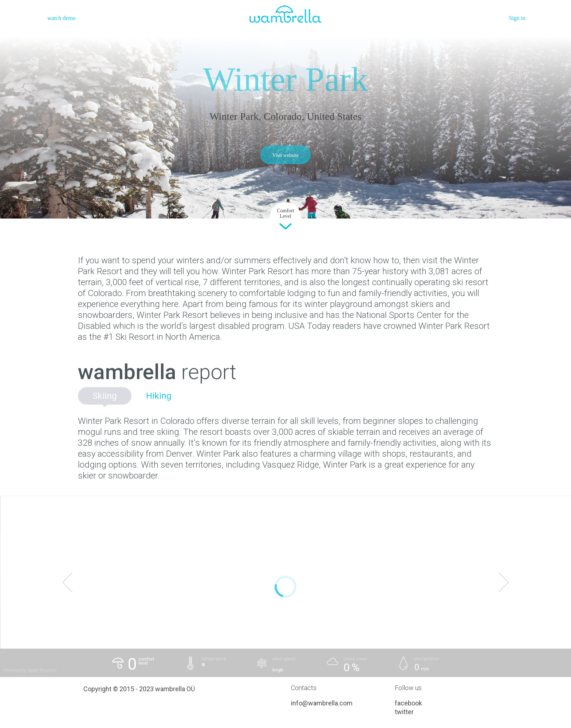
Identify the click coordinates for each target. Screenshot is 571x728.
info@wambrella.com (322, 703)
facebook (408, 703)
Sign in (517, 18)
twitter (404, 712)
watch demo (62, 18)
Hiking (159, 396)
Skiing (105, 396)
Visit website (286, 155)
